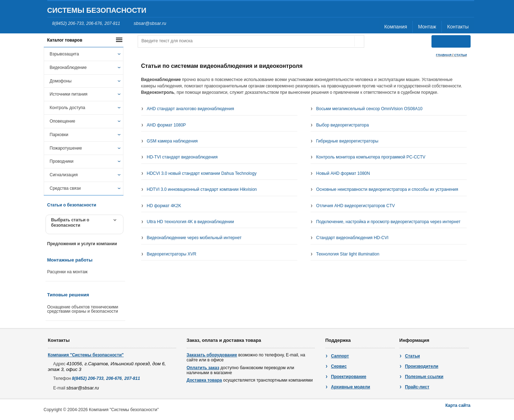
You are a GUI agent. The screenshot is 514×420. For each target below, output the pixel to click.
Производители (422, 366)
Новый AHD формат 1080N (343, 173)
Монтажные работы (70, 260)
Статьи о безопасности (72, 205)
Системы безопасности (97, 10)
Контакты (458, 27)
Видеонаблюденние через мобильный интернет (194, 238)
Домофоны (61, 81)
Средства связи (65, 188)
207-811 (112, 23)
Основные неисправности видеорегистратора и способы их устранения (387, 189)
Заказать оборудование (212, 355)
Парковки (59, 135)
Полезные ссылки (424, 377)
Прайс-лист (417, 387)
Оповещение (63, 121)
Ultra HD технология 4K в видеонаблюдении (190, 222)
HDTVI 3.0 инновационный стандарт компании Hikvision (202, 189)
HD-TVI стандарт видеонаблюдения (182, 157)
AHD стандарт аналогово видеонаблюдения (190, 109)
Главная (444, 55)
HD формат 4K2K (164, 206)
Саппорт (340, 356)
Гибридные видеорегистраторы (347, 141)
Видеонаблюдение (68, 68)
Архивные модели (351, 387)
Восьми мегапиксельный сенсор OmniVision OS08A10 (369, 109)
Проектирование (349, 377)
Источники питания (69, 94)
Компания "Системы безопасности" (86, 355)
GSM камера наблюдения (172, 141)
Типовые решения (68, 295)
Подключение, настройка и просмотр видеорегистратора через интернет (388, 222)
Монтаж (427, 27)
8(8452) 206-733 (68, 23)
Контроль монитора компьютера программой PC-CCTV (371, 157)
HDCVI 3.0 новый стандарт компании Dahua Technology (202, 173)
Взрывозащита (64, 54)
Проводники (62, 161)
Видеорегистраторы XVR (172, 254)
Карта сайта (458, 405)
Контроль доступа (68, 108)
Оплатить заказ (203, 368)
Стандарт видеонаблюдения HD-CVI (352, 238)
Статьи (413, 356)
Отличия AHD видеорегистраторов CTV (356, 206)
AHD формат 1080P (166, 125)
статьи (461, 55)
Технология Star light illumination (348, 254)
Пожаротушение (66, 148)
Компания (396, 27)
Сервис (339, 366)
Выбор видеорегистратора (343, 125)
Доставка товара (204, 380)
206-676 (94, 23)
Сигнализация (64, 175)
